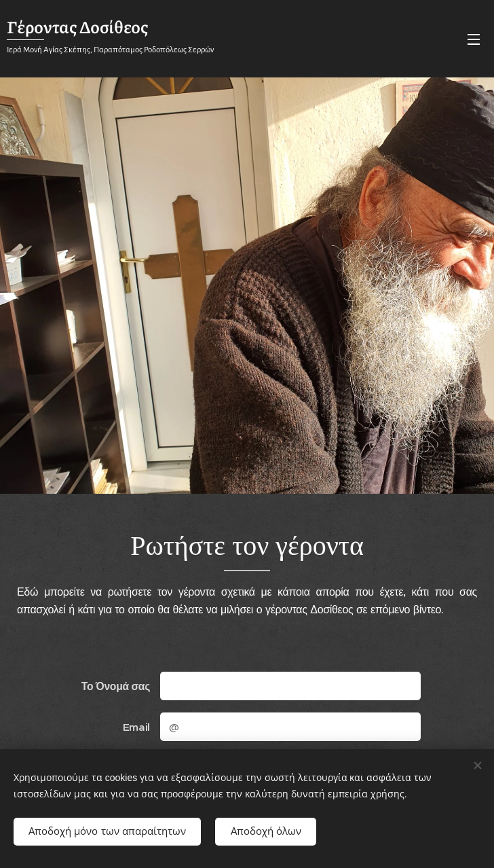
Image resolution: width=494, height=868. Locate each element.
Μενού (474, 39)
